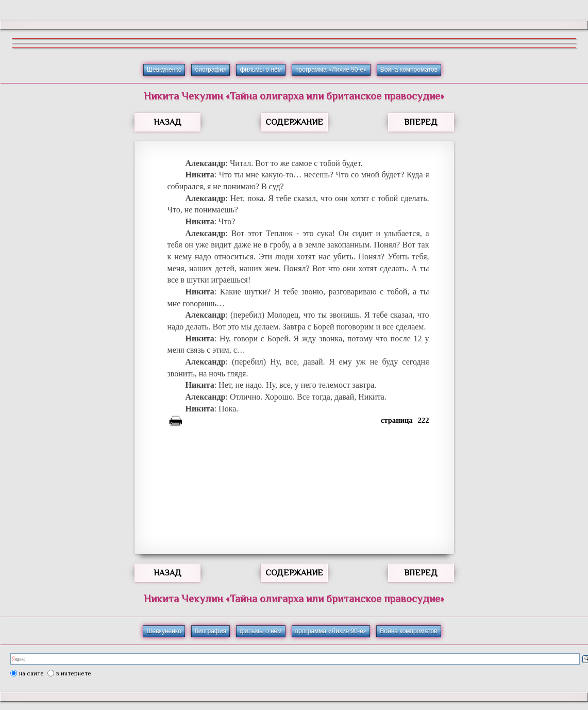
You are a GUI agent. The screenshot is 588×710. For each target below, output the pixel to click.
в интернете (74, 673)
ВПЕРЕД (421, 122)
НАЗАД (167, 122)
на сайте (31, 673)
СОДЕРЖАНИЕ (294, 122)
